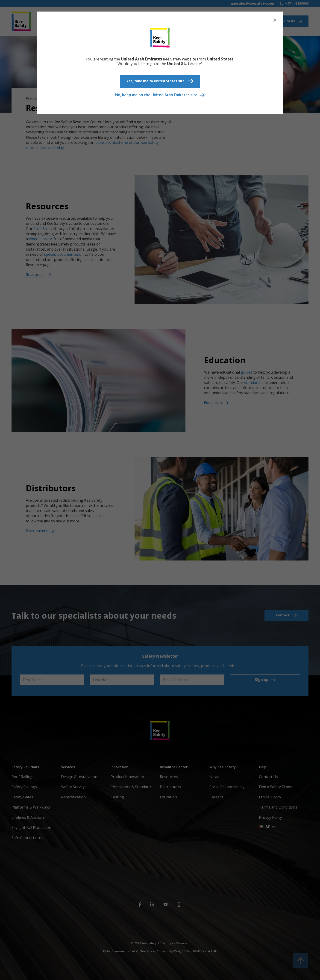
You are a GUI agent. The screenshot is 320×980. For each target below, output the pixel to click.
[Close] (275, 20)
